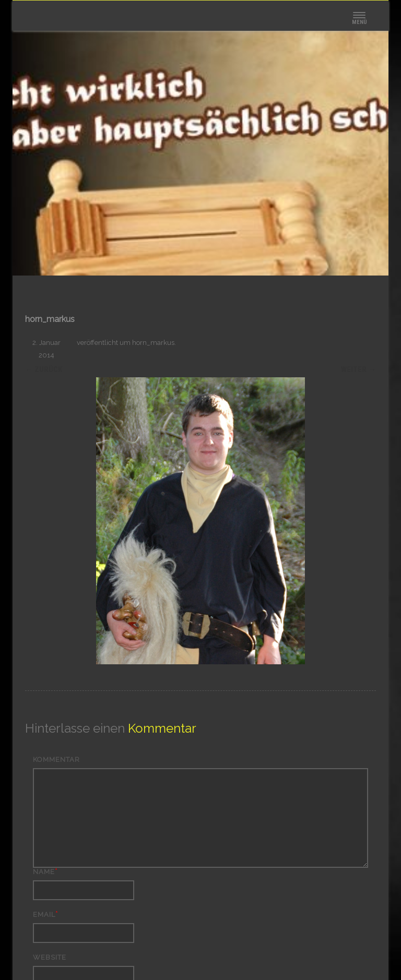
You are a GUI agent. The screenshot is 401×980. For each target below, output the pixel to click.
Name (44, 872)
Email (44, 915)
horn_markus (153, 343)
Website (50, 957)
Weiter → (358, 369)
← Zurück (44, 369)
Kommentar (56, 760)
